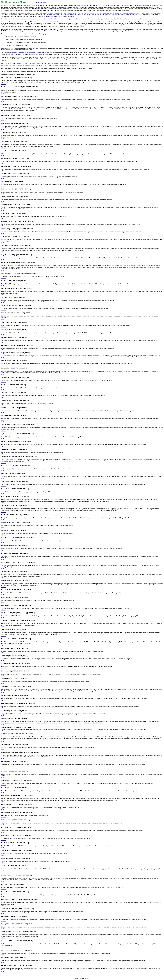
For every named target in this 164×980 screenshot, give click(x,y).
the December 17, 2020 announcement (53, 19)
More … (3, 84)
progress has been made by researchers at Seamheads (26, 53)
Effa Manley (50, 16)
